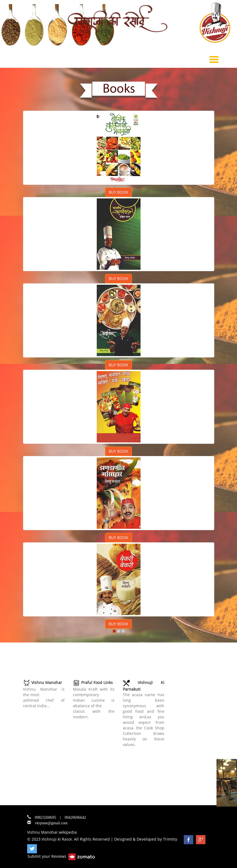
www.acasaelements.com (146, 750)
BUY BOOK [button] (118, 192)
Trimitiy (170, 839)
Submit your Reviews (61, 856)
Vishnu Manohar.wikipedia (52, 832)
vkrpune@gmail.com (51, 822)
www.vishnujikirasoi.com (46, 711)
